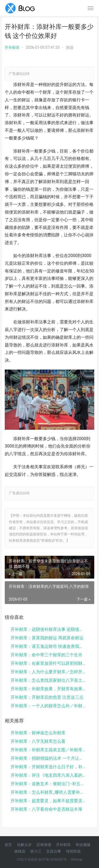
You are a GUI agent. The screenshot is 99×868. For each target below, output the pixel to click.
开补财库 (12, 47)
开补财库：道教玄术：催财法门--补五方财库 (48, 784)
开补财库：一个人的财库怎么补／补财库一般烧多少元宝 (48, 706)
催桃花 (20, 851)
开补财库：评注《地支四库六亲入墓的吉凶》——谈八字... (48, 775)
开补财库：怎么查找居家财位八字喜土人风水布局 (48, 680)
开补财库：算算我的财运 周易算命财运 (47, 638)
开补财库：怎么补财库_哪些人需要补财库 (48, 792)
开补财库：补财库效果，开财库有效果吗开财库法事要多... (48, 689)
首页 (8, 845)
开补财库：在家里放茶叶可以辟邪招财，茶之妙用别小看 (48, 663)
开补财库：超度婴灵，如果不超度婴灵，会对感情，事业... (48, 801)
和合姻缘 (83, 845)
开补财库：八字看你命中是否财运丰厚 (46, 809)
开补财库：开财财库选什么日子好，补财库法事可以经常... (48, 767)
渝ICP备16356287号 (52, 860)
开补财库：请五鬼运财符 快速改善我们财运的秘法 (48, 646)
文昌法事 (54, 851)
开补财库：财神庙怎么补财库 (38, 733)
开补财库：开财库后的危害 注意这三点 (47, 697)
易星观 (32, 860)
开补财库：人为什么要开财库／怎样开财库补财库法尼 (48, 672)
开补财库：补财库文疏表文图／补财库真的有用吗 (48, 750)
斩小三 (36, 851)
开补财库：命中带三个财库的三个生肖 (46, 655)
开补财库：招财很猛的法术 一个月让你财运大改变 (48, 758)
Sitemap (77, 860)
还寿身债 (44, 845)
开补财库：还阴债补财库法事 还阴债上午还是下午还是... (48, 629)
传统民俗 (73, 851)
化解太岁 (24, 845)
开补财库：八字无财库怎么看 (38, 741)
